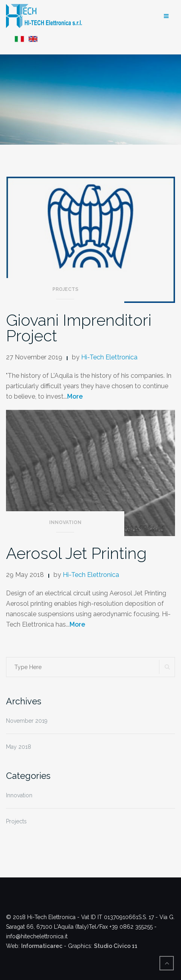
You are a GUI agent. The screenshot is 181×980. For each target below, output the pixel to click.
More (75, 396)
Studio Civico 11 (116, 946)
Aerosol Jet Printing (76, 553)
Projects (65, 289)
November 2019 (27, 721)
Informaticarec (42, 946)
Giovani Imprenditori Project (79, 328)
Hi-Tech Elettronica (109, 357)
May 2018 (19, 747)
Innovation (65, 522)
